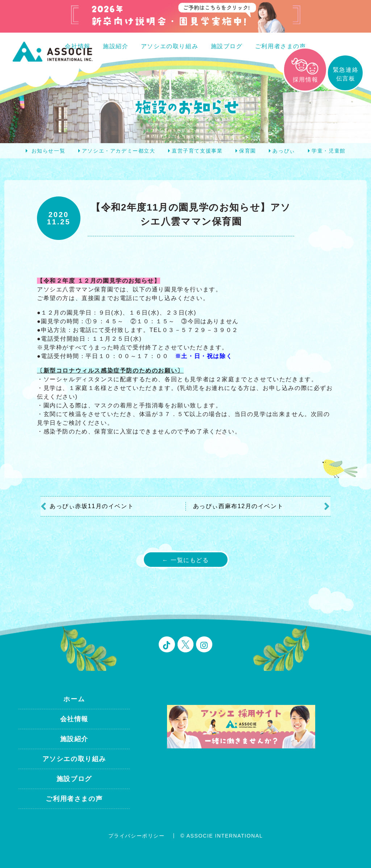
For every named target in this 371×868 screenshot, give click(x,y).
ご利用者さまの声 (281, 46)
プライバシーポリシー (137, 836)
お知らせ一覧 (49, 151)
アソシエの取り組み (170, 46)
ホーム (74, 699)
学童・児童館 (329, 151)
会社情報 (74, 719)
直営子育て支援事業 (197, 151)
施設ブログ (227, 46)
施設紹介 (116, 46)
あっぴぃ (284, 151)
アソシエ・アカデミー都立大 (119, 151)
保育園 (248, 151)
